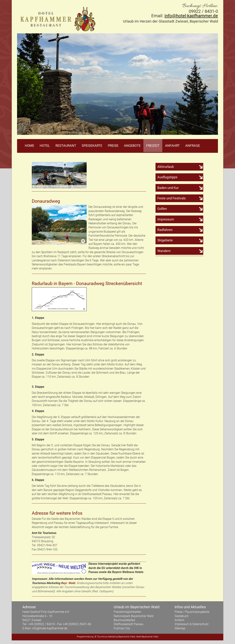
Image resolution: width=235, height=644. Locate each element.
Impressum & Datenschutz (192, 624)
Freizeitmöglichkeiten (127, 612)
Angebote (132, 146)
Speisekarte (92, 146)
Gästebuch (182, 616)
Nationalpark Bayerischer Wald (134, 616)
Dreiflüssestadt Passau (129, 624)
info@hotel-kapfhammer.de (191, 16)
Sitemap (180, 628)
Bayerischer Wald (127, 637)
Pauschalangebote (197, 612)
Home (29, 146)
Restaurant (66, 146)
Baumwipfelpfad (124, 620)
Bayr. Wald (68, 583)
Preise (113, 146)
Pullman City (122, 628)
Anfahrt (172, 146)
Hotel (45, 146)
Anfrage (193, 146)
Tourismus (102, 637)
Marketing (113, 637)
